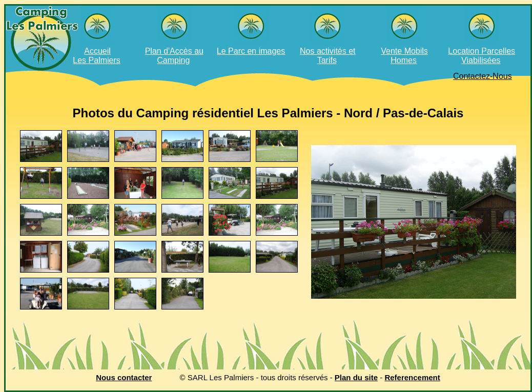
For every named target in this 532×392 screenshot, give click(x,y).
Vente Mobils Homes (404, 56)
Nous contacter (124, 377)
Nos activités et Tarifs (328, 56)
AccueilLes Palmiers (96, 56)
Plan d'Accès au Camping (174, 56)
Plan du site (356, 377)
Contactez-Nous (483, 76)
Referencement (412, 377)
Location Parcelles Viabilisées (482, 56)
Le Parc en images (251, 51)
